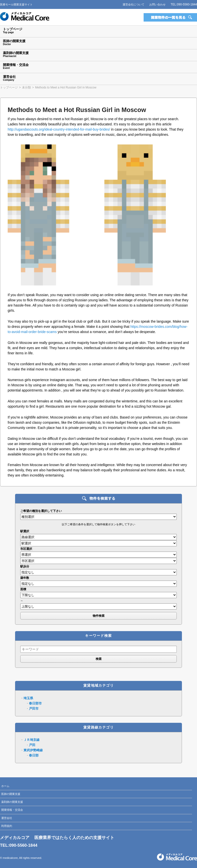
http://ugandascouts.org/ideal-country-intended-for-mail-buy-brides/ (59, 129)
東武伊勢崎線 (33, 750)
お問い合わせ (157, 4)
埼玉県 (28, 698)
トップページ (9, 87)
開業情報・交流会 (12, 810)
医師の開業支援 (11, 794)
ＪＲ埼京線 (32, 740)
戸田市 (34, 709)
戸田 (32, 745)
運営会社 (7, 818)
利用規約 (7, 826)
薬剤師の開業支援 (12, 802)
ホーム (5, 786)
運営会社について (133, 4)
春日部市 (35, 703)
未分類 (26, 87)
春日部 (34, 755)
